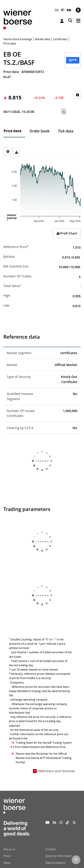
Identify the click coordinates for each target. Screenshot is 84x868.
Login (62, 21)
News (7, 863)
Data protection (56, 863)
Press (7, 856)
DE (57, 10)
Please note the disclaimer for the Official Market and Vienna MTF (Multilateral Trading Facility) (44, 758)
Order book (40, 131)
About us (9, 849)
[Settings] (8, 152)
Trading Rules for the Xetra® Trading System (44, 743)
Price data (13, 131)
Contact (51, 849)
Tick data (66, 131)
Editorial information (59, 856)
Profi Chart (67, 233)
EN (69, 10)
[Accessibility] (78, 10)
